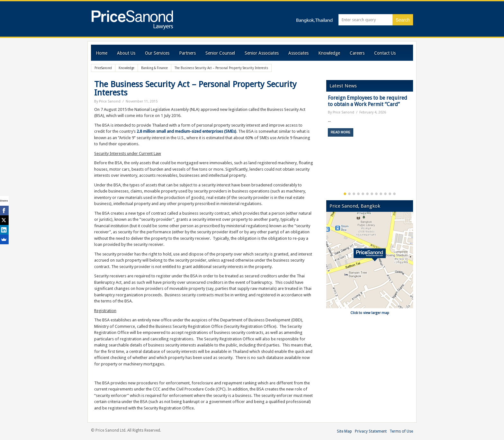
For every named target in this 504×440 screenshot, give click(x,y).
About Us (126, 53)
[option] (370, 118)
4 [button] (358, 194)
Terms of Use (401, 431)
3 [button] (354, 194)
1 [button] (345, 194)
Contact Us (385, 53)
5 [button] (363, 194)
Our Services (157, 53)
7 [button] (372, 194)
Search (403, 20)
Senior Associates (262, 53)
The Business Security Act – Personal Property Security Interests (195, 88)
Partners (187, 53)
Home (102, 53)
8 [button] (376, 194)
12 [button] (394, 194)
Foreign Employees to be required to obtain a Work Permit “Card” (368, 101)
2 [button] (349, 194)
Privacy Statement (371, 431)
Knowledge (329, 53)
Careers (357, 53)
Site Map (344, 431)
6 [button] (367, 194)
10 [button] (385, 194)
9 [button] (381, 194)
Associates (298, 53)
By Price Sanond (107, 101)
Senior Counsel (220, 53)
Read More (341, 132)
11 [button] (390, 194)
